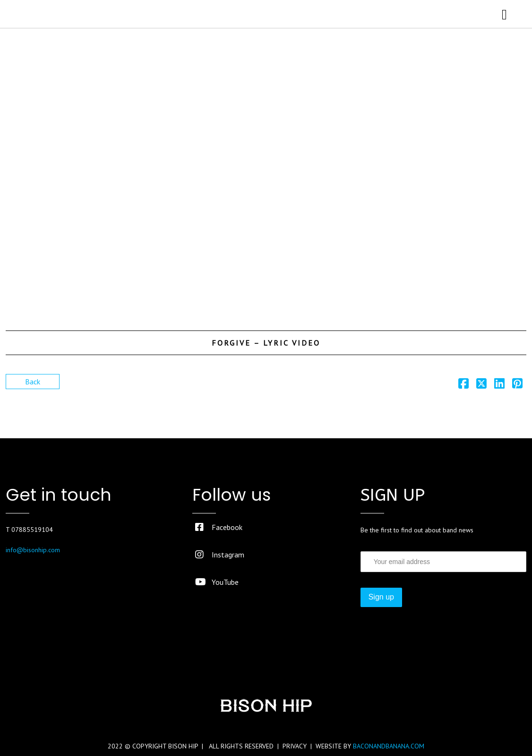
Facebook (219, 527)
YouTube (217, 582)
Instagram (220, 555)
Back (33, 382)
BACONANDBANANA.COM (389, 746)
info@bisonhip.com (33, 550)
